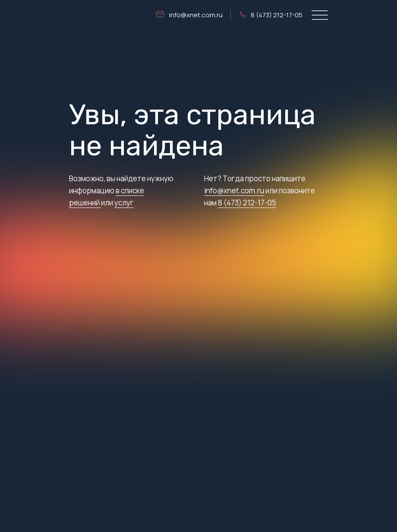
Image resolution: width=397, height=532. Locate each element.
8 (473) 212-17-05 (247, 203)
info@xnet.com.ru (234, 190)
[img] (87, 15)
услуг (124, 203)
